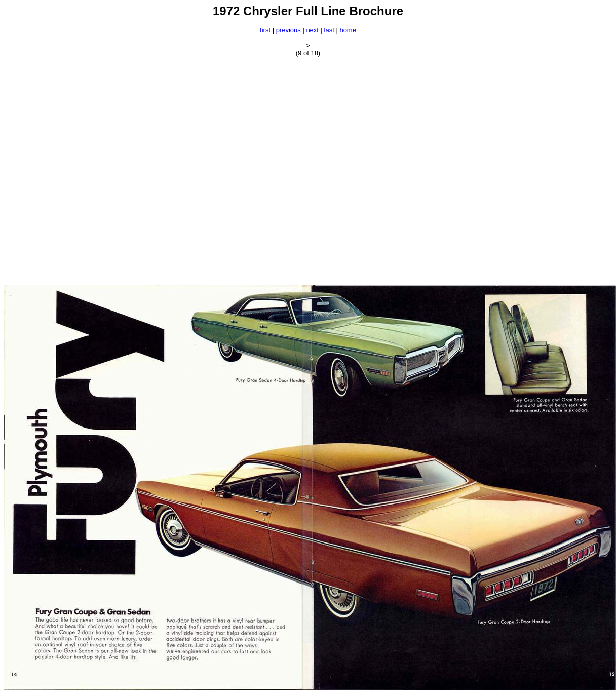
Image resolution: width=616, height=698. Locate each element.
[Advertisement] (106, 171)
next (312, 30)
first (265, 30)
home (348, 30)
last (329, 30)
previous (288, 30)
